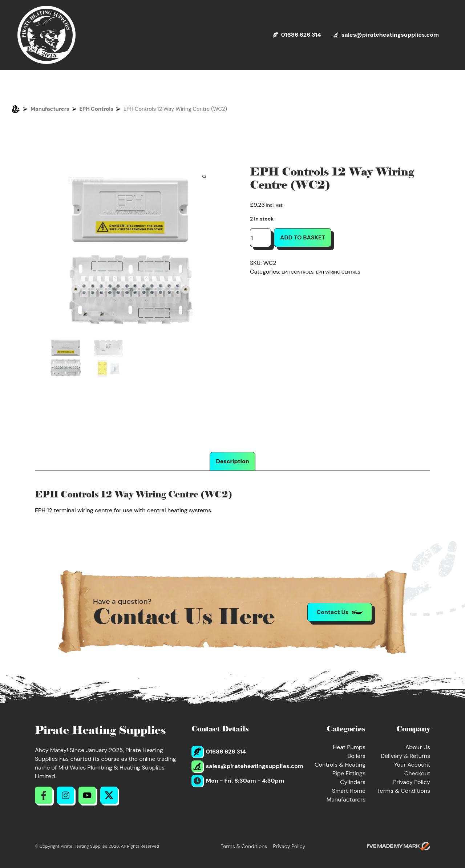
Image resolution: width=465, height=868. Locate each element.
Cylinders (353, 782)
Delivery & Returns (405, 756)
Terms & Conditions (404, 791)
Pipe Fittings (349, 773)
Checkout (417, 773)
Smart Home (349, 791)
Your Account (412, 765)
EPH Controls (97, 109)
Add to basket (303, 237)
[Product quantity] (260, 238)
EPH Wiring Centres (338, 272)
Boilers (356, 756)
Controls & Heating (340, 765)
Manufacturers (50, 109)
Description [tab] (232, 461)
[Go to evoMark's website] (399, 846)
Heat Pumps (349, 747)
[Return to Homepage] (46, 35)
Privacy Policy (412, 782)
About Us (418, 747)
